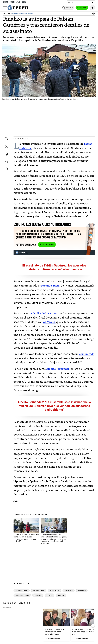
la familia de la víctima (43, 313)
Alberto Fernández (58, 369)
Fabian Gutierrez (22, 590)
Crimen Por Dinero (22, 595)
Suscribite (82, 8)
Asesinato (82, 590)
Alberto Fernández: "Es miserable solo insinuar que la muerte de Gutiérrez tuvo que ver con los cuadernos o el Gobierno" (54, 406)
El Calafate (69, 590)
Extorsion (38, 595)
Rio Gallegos (54, 590)
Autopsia (61, 595)
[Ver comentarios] (93, 14)
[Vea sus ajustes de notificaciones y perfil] (92, 8)
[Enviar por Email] (6, 162)
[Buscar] (80, 2)
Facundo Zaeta (39, 590)
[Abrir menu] (5, 8)
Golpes (49, 595)
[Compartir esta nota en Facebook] (6, 139)
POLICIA (6, 14)
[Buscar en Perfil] (93, 2)
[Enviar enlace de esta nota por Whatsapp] (6, 154)
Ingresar (69, 8)
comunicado (87, 354)
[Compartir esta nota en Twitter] (6, 146)
